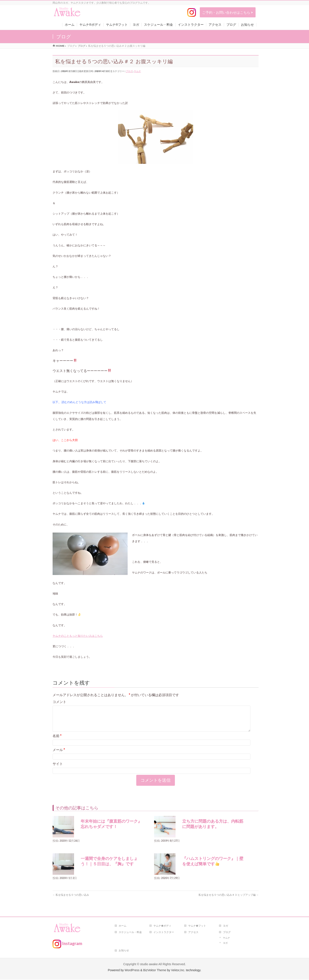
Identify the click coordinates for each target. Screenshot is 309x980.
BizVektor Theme (155, 971)
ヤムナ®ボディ (162, 926)
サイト (58, 769)
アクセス (193, 933)
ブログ (129, 71)
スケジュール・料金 (130, 933)
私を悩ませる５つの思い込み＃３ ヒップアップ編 (229, 900)
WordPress (132, 971)
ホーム (123, 926)
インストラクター (164, 933)
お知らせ (124, 951)
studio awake (149, 965)
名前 (57, 741)
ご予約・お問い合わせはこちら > (228, 12)
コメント (59, 702)
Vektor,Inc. (178, 971)
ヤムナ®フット (197, 926)
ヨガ (226, 926)
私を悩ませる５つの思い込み (71, 900)
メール (59, 755)
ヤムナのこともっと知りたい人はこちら (78, 636)
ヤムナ (137, 71)
